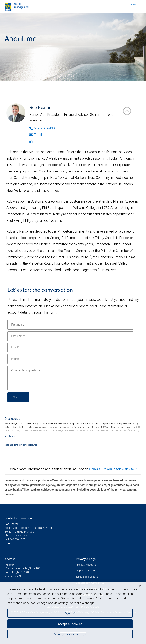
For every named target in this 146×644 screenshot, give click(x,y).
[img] (73, 47)
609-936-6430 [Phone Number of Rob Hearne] (42, 128)
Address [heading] (10, 559)
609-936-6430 (21, 535)
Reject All (70, 613)
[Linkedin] (73, 141)
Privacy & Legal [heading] (86, 559)
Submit (18, 397)
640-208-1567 (17, 539)
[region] (73, 613)
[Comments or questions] (70, 378)
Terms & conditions (86, 577)
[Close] (140, 586)
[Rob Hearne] (127, 111)
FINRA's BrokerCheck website (111, 469)
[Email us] (6, 543)
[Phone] (70, 359)
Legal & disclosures (86, 571)
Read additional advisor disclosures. (21, 445)
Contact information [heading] (18, 518)
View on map (11, 576)
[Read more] (10, 436)
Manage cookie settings (70, 634)
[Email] (70, 348)
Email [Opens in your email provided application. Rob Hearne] (36, 135)
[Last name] (70, 336)
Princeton (9, 565)
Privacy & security (85, 565)
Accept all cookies (70, 624)
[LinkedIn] (10, 543)
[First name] (70, 325)
